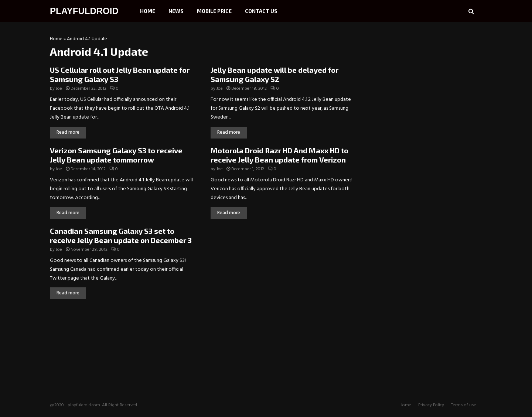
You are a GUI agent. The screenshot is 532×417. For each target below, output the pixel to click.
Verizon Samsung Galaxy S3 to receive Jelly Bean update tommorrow (116, 155)
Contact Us (261, 11)
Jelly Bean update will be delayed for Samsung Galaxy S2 (274, 74)
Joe (59, 89)
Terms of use (464, 405)
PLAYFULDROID (84, 11)
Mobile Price (214, 11)
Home (148, 11)
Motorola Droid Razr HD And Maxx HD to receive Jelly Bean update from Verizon (279, 155)
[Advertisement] (427, 83)
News (176, 11)
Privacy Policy (431, 405)
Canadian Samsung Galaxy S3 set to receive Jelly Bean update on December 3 (121, 235)
